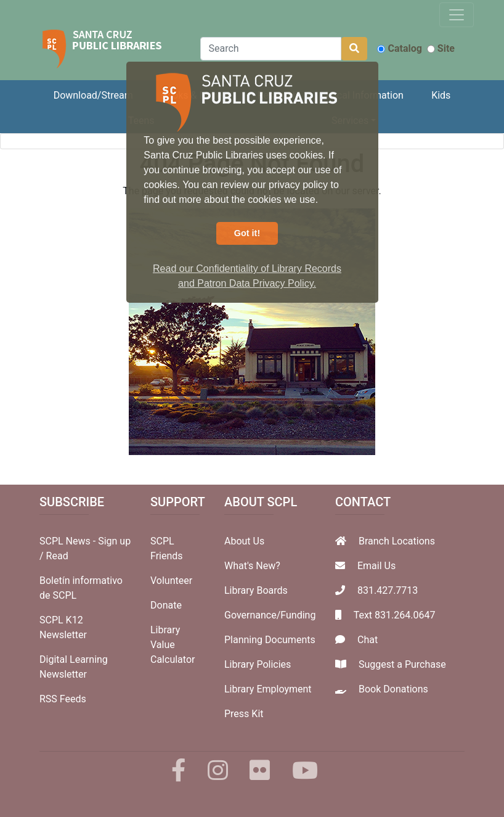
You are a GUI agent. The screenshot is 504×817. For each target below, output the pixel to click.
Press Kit (244, 714)
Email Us (376, 566)
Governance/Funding (270, 615)
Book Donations (393, 689)
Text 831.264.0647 (395, 615)
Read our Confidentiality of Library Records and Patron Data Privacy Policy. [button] (247, 276)
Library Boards (256, 590)
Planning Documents (270, 640)
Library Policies (258, 664)
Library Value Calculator (173, 645)
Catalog (399, 48)
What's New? (252, 566)
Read (57, 556)
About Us (244, 541)
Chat (368, 640)
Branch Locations (397, 541)
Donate (166, 605)
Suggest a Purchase (402, 664)
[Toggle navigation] (457, 15)
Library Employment (268, 689)
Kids (441, 95)
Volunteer (171, 581)
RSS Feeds (63, 699)
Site (441, 48)
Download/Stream (93, 95)
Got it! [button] (247, 233)
